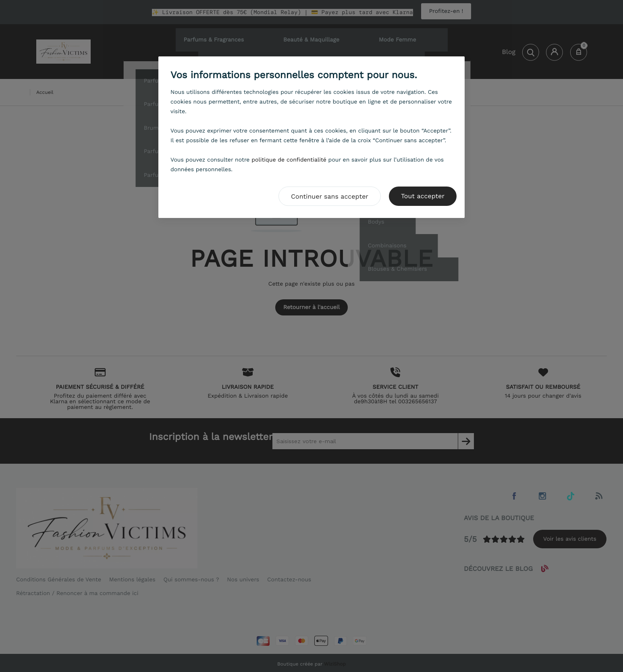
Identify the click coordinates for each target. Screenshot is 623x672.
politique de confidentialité (289, 160)
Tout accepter (423, 196)
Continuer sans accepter (330, 196)
